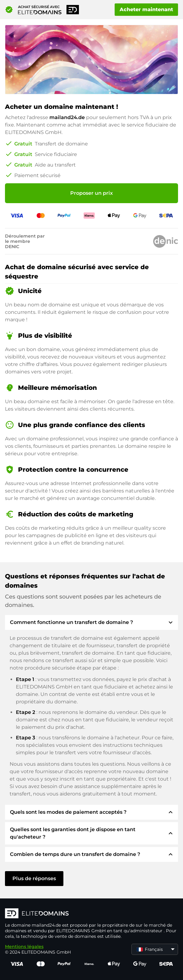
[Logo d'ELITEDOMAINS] (91, 914)
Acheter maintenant (146, 9)
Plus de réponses (34, 878)
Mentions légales (24, 947)
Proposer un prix (91, 193)
